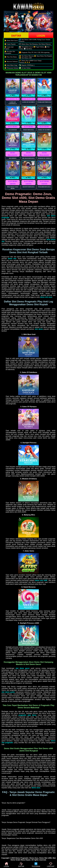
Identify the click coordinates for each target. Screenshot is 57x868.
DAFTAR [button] (16, 36)
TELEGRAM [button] (36, 865)
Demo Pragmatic (22, 858)
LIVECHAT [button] (51, 865)
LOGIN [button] (41, 36)
